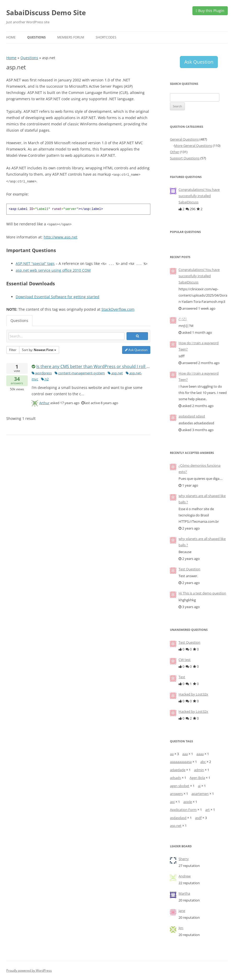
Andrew (185, 876)
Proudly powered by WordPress (29, 970)
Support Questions (185, 158)
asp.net (115, 372)
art (207, 810)
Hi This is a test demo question (202, 593)
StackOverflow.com (118, 308)
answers (17, 380)
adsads (175, 778)
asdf (198, 818)
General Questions (184, 139)
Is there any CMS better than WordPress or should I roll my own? (100, 365)
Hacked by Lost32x (193, 694)
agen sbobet (180, 786)
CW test (185, 660)
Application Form (183, 810)
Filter (13, 349)
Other (175, 152)
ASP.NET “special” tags (35, 263)
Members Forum (71, 37)
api (172, 802)
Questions (36, 37)
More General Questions (193, 146)
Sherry (184, 859)
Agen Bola (197, 778)
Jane (182, 911)
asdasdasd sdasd (192, 416)
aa (172, 754)
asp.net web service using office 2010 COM (53, 269)
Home (11, 37)
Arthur (44, 402)
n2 (45, 378)
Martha (184, 893)
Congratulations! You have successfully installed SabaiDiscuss (199, 196)
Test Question (189, 569)
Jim (181, 928)
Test (182, 677)
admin (199, 770)
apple (188, 802)
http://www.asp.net (61, 236)
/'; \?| (183, 319)
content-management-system (80, 372)
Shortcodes (106, 37)
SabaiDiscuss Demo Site (46, 13)
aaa (185, 754)
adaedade (178, 770)
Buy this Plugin (210, 11)
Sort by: (39, 349)
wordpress (42, 372)
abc (203, 762)
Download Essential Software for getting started (58, 296)
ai (199, 786)
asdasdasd (178, 818)
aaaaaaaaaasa (181, 762)
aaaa (200, 754)
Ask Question (136, 349)
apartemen (200, 794)
